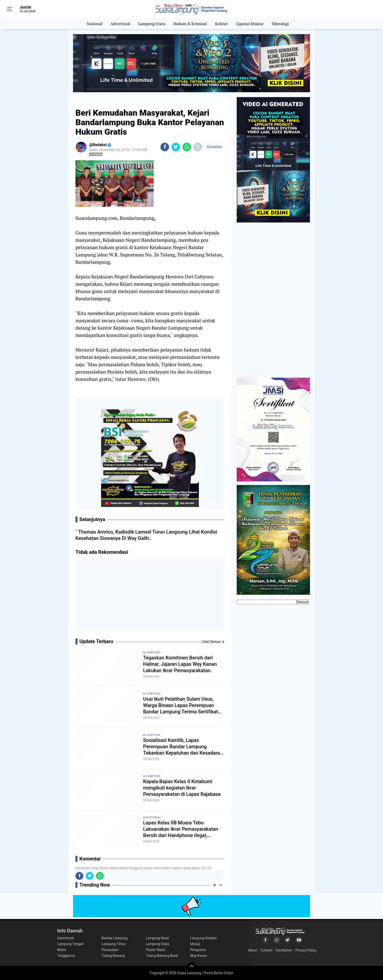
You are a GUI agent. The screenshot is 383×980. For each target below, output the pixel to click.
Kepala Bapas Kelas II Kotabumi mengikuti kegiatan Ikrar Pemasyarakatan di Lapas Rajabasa (182, 788)
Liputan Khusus (250, 24)
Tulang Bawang (113, 956)
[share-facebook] (165, 147)
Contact (266, 950)
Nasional (95, 24)
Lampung (153, 652)
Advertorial (120, 24)
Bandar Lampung (115, 938)
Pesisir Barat (155, 950)
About (252, 950)
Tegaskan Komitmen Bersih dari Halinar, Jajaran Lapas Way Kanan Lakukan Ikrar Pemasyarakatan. (180, 664)
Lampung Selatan (204, 938)
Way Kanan (199, 956)
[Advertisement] (150, 597)
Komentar (214, 147)
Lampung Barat (157, 938)
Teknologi (280, 24)
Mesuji (195, 944)
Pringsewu (198, 950)
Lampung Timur (114, 944)
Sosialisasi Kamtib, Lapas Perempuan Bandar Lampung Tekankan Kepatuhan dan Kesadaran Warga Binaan (183, 747)
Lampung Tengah (70, 944)
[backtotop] (191, 967)
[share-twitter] (176, 147)
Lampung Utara (152, 24)
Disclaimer (284, 950)
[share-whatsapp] (187, 147)
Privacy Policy (306, 950)
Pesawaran (110, 950)
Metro (62, 950)
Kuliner (221, 24)
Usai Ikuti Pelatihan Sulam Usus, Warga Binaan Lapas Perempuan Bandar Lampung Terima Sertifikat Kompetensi (181, 705)
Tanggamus (66, 956)
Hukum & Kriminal (190, 24)
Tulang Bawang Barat (162, 956)
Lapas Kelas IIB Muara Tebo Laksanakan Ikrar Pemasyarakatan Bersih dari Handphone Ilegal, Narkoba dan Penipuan (181, 829)
